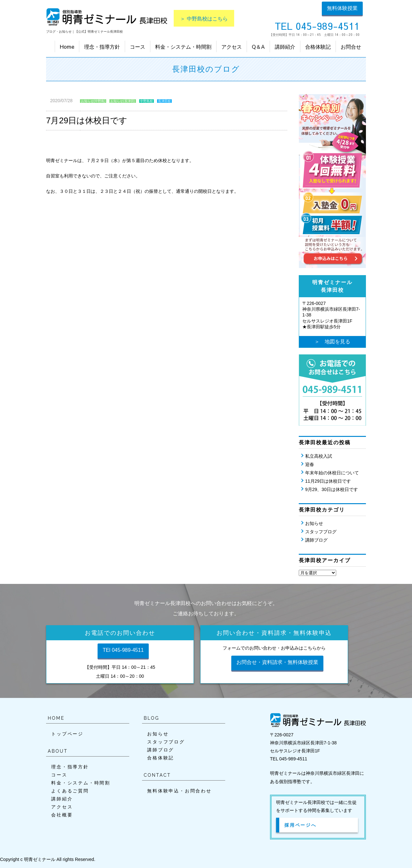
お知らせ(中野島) (93, 101)
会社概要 (62, 815)
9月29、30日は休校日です (332, 489)
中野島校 (147, 101)
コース (138, 46)
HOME (56, 718)
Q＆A (258, 46)
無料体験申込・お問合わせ (179, 791)
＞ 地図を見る (332, 342)
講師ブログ (316, 540)
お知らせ (314, 523)
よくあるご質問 (70, 791)
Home (67, 46)
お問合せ (351, 46)
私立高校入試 (319, 456)
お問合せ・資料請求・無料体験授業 (277, 662)
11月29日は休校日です (328, 481)
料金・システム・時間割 (183, 46)
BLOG (151, 718)
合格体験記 (318, 46)
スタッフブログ (321, 532)
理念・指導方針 (102, 46)
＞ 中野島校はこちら (204, 18)
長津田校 (164, 101)
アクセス (232, 46)
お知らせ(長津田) (123, 101)
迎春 (310, 464)
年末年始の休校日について (332, 473)
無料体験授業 (342, 8)
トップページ (67, 734)
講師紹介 (285, 46)
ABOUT (58, 751)
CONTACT (157, 775)
